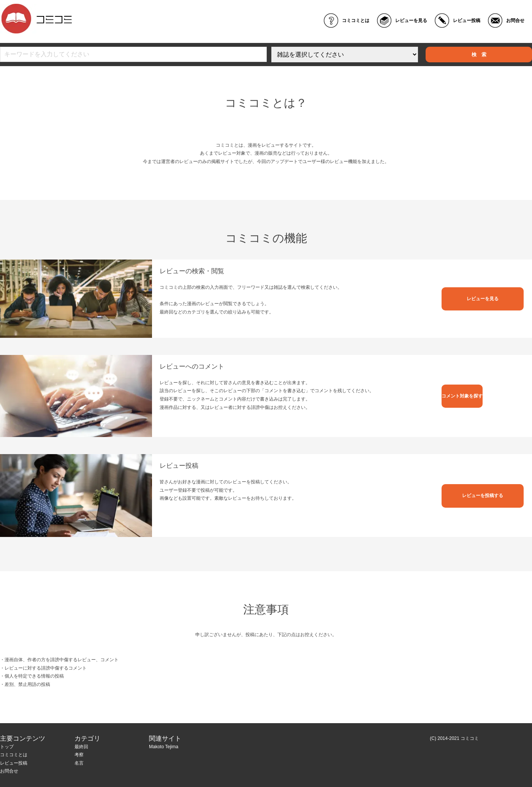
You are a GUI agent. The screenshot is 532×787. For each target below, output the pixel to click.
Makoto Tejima (164, 747)
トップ (7, 747)
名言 (79, 763)
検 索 (479, 55)
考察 (79, 755)
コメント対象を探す (462, 396)
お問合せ (515, 21)
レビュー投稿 (467, 21)
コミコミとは (356, 21)
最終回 (81, 747)
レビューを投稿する (483, 496)
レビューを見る (411, 21)
